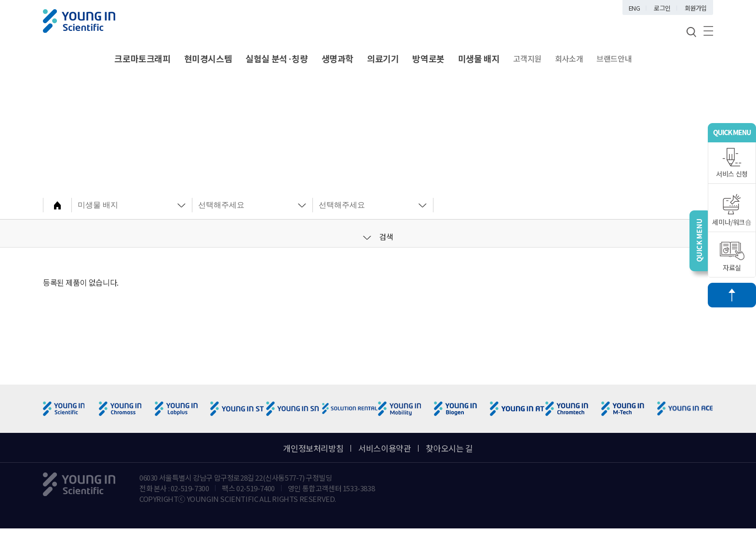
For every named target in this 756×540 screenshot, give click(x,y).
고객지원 (527, 58)
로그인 (662, 8)
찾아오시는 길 (449, 448)
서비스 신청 (732, 163)
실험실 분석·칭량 (277, 58)
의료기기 (383, 58)
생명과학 (337, 58)
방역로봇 (428, 58)
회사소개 (569, 58)
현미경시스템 (208, 58)
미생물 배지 (479, 58)
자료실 (732, 257)
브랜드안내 (614, 58)
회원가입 (696, 8)
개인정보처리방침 (313, 448)
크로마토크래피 (142, 58)
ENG (634, 8)
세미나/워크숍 (732, 210)
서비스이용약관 (385, 448)
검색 (378, 236)
